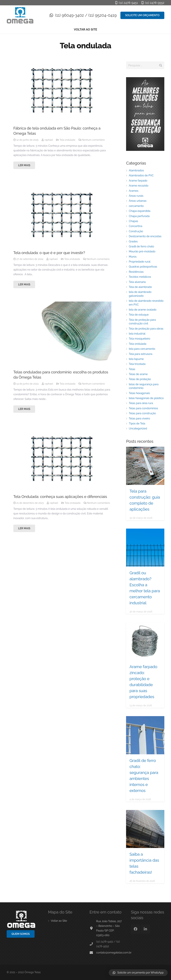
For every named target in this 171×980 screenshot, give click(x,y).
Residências (136, 272)
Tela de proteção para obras (146, 329)
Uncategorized (138, 428)
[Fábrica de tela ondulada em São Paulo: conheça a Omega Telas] (62, 90)
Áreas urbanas (138, 201)
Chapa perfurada (139, 216)
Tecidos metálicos (140, 277)
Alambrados (136, 170)
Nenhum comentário (93, 140)
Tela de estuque (139, 315)
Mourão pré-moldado (142, 251)
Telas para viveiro (139, 418)
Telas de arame (138, 374)
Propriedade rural (140, 262)
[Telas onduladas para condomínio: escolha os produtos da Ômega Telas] (62, 334)
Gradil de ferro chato (141, 246)
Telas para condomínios (143, 408)
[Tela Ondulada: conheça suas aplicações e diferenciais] (62, 459)
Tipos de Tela (137, 423)
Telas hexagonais (139, 393)
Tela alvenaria (137, 282)
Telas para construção (142, 413)
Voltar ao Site (59, 921)
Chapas (133, 221)
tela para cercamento (142, 349)
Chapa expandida (140, 211)
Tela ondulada (67, 140)
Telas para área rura (141, 403)
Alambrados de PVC (141, 175)
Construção (136, 231)
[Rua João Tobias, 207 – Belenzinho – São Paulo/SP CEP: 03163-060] (93, 928)
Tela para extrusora (141, 354)
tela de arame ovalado (143, 310)
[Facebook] (136, 929)
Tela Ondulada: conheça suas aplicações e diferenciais (60, 497)
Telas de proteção (140, 379)
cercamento (136, 206)
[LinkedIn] (145, 929)
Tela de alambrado (140, 287)
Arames (134, 191)
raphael (49, 140)
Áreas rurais (136, 196)
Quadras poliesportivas (143, 267)
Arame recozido (139, 186)
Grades (133, 241)
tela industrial (137, 334)
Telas (132, 369)
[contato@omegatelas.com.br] (93, 953)
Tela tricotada (137, 364)
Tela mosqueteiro (139, 339)
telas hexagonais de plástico (146, 398)
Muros (133, 257)
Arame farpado (138, 181)
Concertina (135, 226)
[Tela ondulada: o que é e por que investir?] (62, 215)
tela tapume (136, 359)
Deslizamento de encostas (145, 236)
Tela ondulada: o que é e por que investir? (49, 253)
